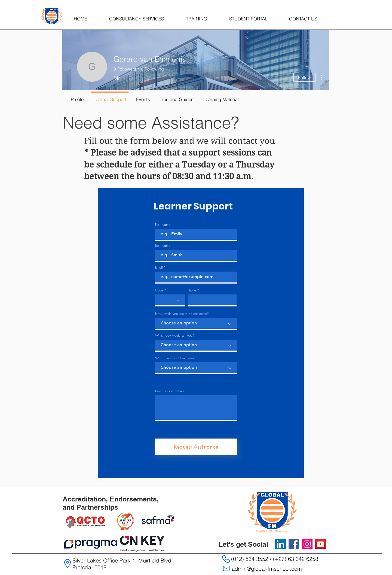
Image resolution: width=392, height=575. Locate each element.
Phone (192, 290)
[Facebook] (294, 544)
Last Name (163, 246)
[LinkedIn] (281, 544)
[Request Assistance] (196, 447)
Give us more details (169, 391)
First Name (163, 225)
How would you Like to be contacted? (182, 314)
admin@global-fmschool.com (267, 569)
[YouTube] (321, 544)
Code (159, 290)
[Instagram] (307, 544)
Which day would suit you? (175, 336)
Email (159, 267)
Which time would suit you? (175, 358)
